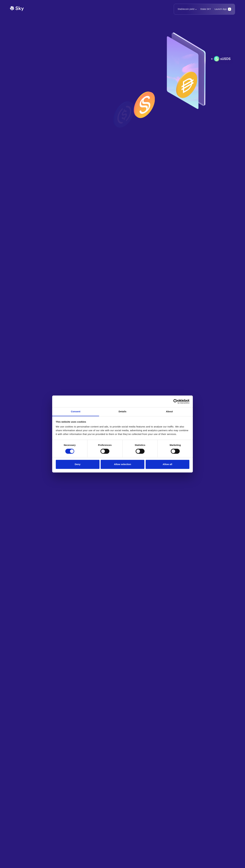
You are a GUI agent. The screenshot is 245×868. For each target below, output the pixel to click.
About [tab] (169, 411)
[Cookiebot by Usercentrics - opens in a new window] (176, 401)
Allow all (167, 464)
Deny (78, 464)
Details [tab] (122, 411)
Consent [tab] (76, 411)
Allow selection (122, 464)
